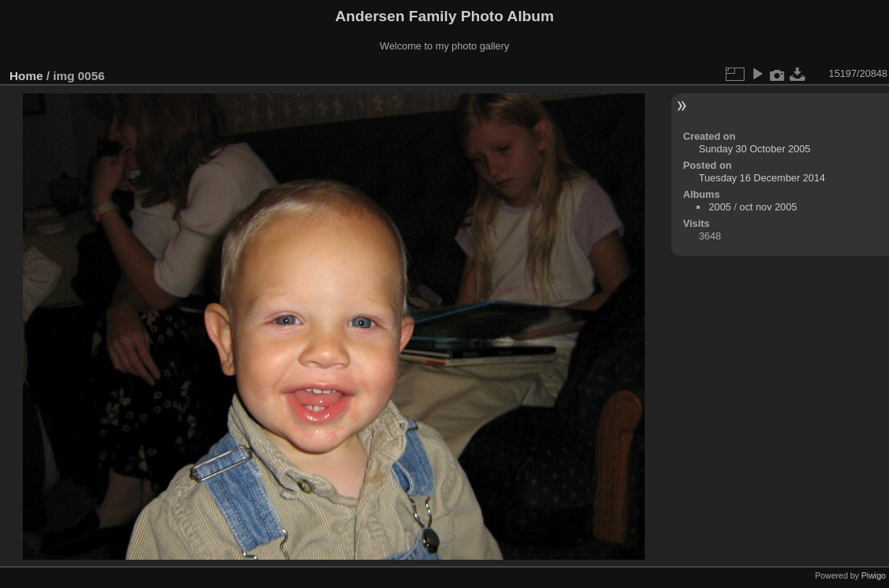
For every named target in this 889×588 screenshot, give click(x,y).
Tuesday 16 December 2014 (762, 178)
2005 (719, 207)
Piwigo (874, 575)
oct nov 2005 (768, 207)
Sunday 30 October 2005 (755, 149)
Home (26, 76)
